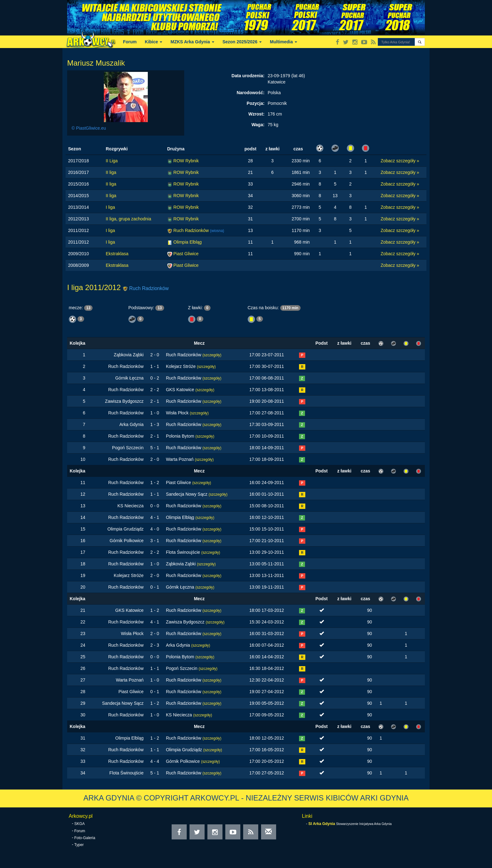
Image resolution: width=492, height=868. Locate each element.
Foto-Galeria (85, 838)
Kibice (154, 42)
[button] (420, 42)
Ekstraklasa (117, 254)
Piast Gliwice (186, 254)
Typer (79, 845)
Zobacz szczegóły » (400, 161)
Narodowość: (251, 93)
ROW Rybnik (186, 161)
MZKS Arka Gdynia (192, 42)
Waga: (258, 125)
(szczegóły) (212, 355)
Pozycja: (256, 103)
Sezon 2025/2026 (242, 42)
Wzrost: (257, 114)
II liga (111, 172)
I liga (110, 207)
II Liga (112, 161)
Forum (130, 42)
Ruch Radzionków (192, 230)
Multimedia (283, 42)
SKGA (80, 824)
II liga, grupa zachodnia (128, 219)
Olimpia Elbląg (188, 242)
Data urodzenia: (248, 76)
